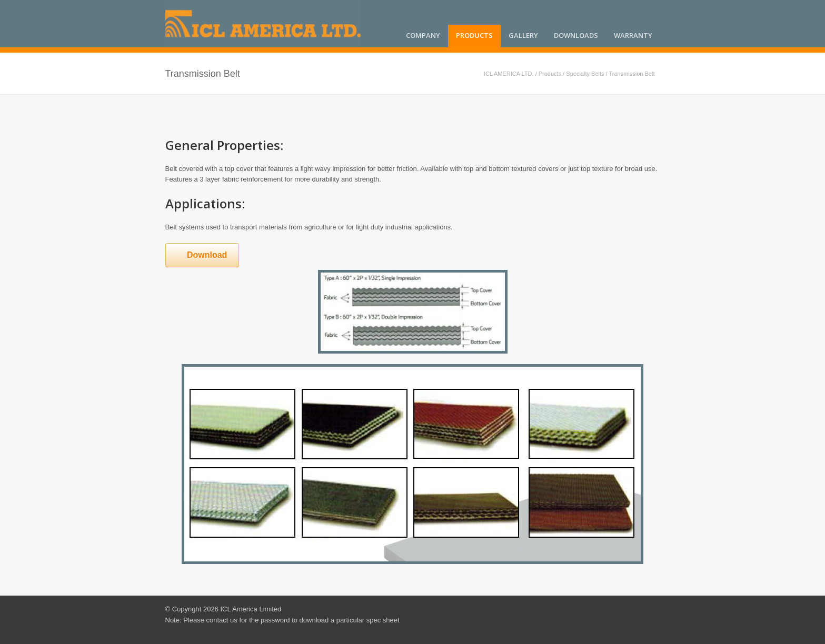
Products (474, 35)
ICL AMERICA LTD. (509, 74)
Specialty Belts (585, 74)
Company (423, 35)
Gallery (523, 35)
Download (201, 255)
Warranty (633, 35)
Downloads (576, 35)
